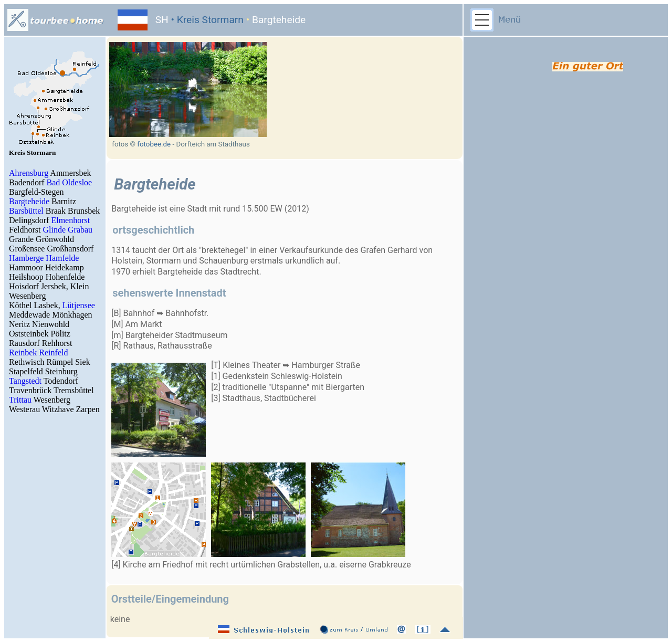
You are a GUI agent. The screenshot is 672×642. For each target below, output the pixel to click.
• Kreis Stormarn (206, 20)
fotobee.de (154, 144)
